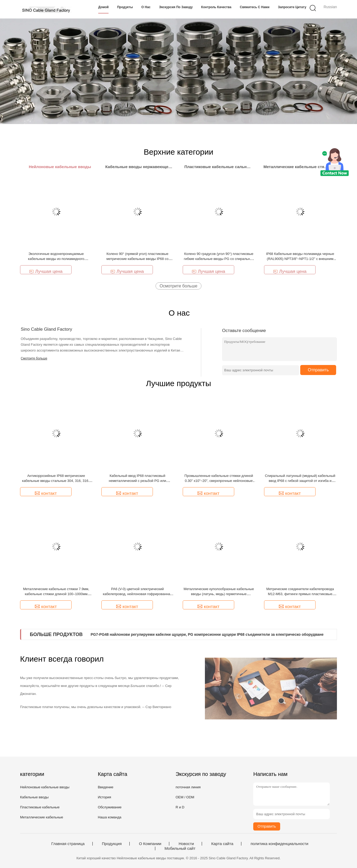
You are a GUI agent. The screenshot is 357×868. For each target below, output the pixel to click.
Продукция (112, 844)
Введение (105, 787)
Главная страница (68, 844)
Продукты (125, 7)
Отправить (318, 370)
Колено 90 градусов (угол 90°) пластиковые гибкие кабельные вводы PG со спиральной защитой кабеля (219, 259)
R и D (180, 807)
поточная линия (188, 787)
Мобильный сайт (180, 848)
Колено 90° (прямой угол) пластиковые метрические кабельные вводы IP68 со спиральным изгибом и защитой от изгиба (137, 259)
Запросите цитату (292, 7)
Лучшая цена (46, 271)
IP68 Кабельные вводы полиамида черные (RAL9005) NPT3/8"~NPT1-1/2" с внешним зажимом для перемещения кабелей (300, 259)
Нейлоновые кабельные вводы (45, 787)
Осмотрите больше (179, 286)
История (104, 797)
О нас (146, 7)
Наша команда (109, 817)
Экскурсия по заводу (176, 7)
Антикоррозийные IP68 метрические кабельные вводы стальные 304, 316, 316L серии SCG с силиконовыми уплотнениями (56, 481)
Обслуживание (110, 807)
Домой (103, 7)
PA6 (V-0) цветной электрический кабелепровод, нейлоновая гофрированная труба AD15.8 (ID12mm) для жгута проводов (137, 594)
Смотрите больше (34, 358)
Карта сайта (222, 844)
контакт (46, 493)
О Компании (150, 844)
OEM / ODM (185, 797)
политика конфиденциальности (280, 844)
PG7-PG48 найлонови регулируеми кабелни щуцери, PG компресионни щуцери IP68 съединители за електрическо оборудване (207, 634)
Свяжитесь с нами (255, 7)
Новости (186, 844)
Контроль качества (216, 7)
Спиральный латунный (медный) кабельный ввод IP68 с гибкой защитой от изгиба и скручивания (300, 481)
